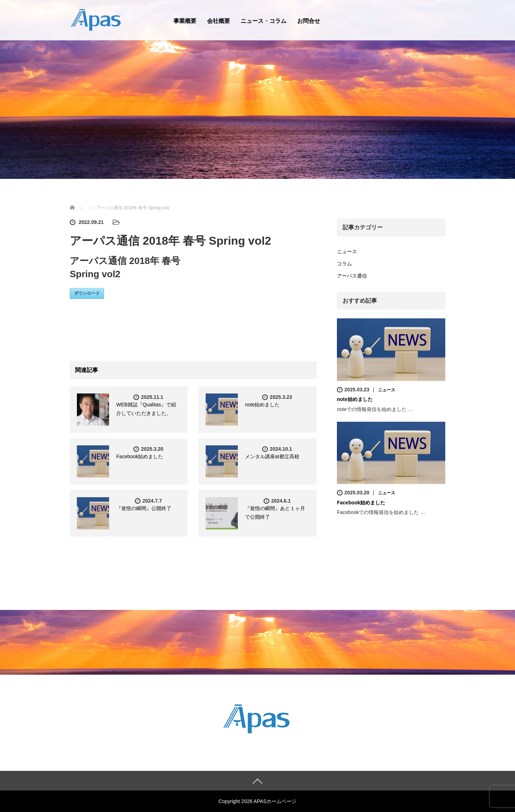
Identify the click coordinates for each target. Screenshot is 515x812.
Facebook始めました (140, 456)
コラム (344, 264)
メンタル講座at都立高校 (272, 456)
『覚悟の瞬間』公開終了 (144, 508)
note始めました (262, 405)
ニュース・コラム (264, 21)
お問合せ (309, 21)
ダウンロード (87, 293)
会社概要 (219, 21)
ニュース (347, 251)
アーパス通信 (352, 276)
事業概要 (185, 21)
